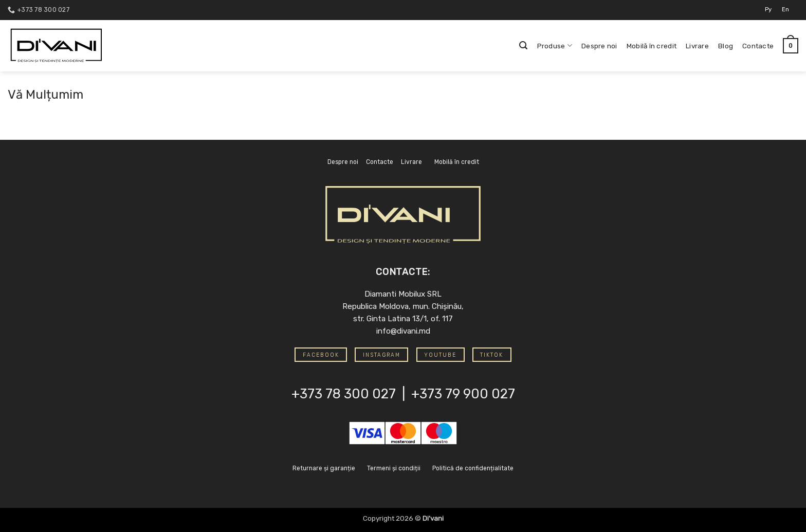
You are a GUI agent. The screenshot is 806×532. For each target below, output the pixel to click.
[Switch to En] (785, 10)
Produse (555, 45)
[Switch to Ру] (768, 10)
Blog (726, 46)
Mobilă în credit (652, 46)
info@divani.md (403, 331)
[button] (523, 45)
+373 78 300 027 (344, 394)
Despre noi (599, 46)
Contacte (758, 46)
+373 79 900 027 (463, 394)
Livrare (697, 46)
